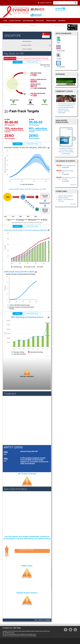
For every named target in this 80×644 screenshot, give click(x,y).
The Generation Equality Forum (67, 104)
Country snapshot (27, 49)
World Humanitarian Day (69, 166)
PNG (49, 67)
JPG (45, 67)
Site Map (17, 628)
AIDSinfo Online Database (65, 196)
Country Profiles (15, 21)
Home (5, 21)
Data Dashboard (28, 21)
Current (18, 144)
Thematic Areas (51, 21)
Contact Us (7, 628)
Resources (62, 21)
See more (73, 185)
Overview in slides (36, 45)
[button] (58, 139)
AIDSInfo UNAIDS (63, 198)
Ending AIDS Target (32, 144)
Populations (40, 21)
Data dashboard (27, 41)
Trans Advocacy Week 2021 (66, 106)
